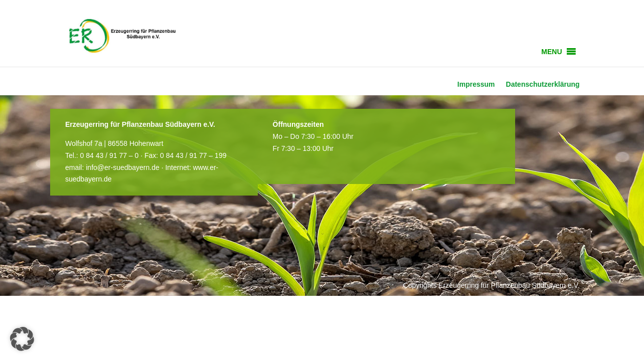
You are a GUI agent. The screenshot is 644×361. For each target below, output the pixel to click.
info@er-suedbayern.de (123, 167)
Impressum (476, 84)
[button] (551, 52)
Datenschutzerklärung (543, 84)
